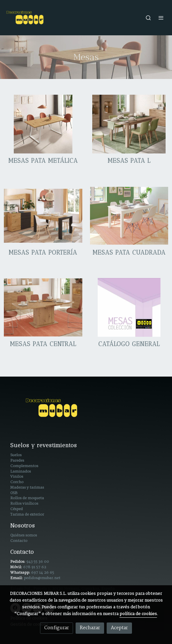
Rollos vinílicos (24, 504)
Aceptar (119, 628)
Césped (16, 509)
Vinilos (17, 477)
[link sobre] (86, 412)
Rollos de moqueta (27, 498)
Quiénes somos (24, 535)
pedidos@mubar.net (42, 578)
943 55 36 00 (38, 562)
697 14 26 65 (43, 573)
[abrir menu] (161, 18)
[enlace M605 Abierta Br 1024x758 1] (43, 308)
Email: (17, 578)
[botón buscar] (148, 18)
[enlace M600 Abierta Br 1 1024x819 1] (129, 124)
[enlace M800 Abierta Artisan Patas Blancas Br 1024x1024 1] (43, 124)
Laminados (20, 471)
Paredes (17, 461)
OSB (14, 493)
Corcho (17, 482)
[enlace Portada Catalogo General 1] (129, 308)
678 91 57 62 (35, 567)
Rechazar (90, 628)
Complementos (24, 466)
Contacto (19, 541)
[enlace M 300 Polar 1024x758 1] (129, 216)
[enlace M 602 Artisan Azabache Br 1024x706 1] (43, 216)
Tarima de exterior (27, 514)
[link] (26, 18)
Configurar (57, 628)
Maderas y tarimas (27, 487)
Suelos (16, 455)
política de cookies (138, 614)
